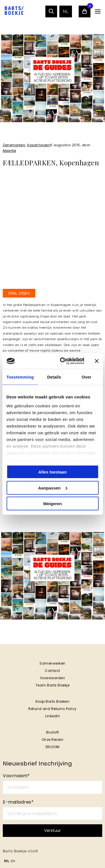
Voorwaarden (53, 678)
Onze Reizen (53, 740)
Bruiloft (53, 732)
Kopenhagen (39, 145)
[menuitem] (66, 11)
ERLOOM (53, 747)
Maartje (10, 151)
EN (13, 861)
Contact (53, 671)
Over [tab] (87, 377)
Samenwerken (53, 663)
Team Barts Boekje (53, 685)
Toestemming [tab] (20, 377)
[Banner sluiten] (97, 361)
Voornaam (16, 776)
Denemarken (14, 145)
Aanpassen (53, 488)
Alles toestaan (53, 472)
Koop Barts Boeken (53, 701)
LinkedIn (53, 716)
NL (66, 11)
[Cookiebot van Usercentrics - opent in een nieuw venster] (63, 361)
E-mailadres (18, 802)
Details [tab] (54, 377)
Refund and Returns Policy (53, 709)
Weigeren (53, 504)
